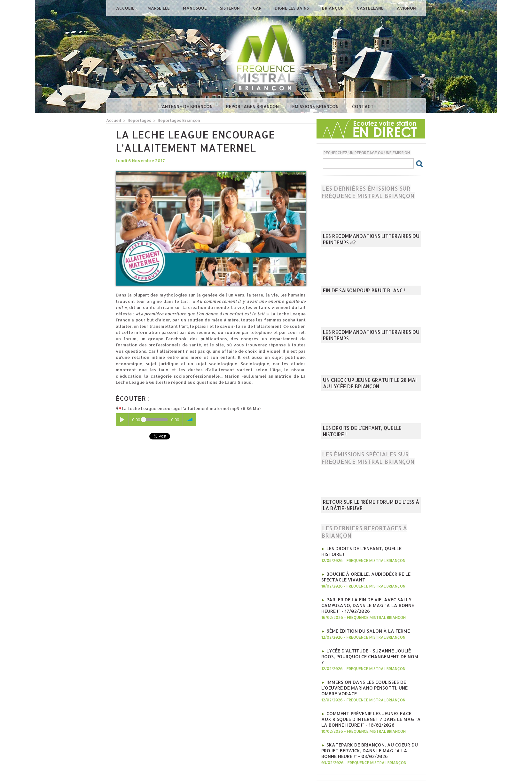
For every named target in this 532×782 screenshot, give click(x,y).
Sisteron (230, 8)
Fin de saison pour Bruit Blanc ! (359, 291)
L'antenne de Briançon (186, 106)
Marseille (159, 8)
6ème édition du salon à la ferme (365, 621)
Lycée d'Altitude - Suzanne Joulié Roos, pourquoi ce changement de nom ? (370, 643)
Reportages (138, 120)
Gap (258, 8)
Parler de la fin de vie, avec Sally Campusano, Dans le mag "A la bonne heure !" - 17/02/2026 (371, 596)
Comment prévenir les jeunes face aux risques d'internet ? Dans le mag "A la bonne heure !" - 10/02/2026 (368, 694)
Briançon (333, 8)
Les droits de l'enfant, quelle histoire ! (368, 435)
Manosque (195, 8)
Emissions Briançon (316, 106)
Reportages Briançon (253, 106)
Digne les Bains (292, 8)
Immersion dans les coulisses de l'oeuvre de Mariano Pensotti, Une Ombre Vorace (371, 667)
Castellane (371, 8)
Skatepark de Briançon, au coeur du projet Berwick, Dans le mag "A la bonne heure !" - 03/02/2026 (368, 723)
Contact (363, 106)
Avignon (406, 8)
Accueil (126, 8)
